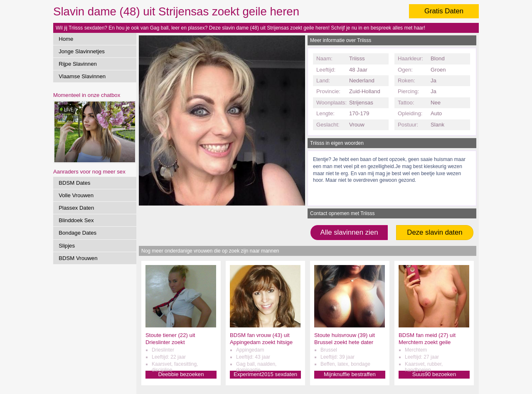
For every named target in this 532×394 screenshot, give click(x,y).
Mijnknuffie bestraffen (350, 374)
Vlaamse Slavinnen (82, 76)
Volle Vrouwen (76, 195)
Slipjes (67, 246)
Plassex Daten (76, 208)
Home (66, 39)
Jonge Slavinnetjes (82, 51)
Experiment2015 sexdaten (265, 374)
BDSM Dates (74, 183)
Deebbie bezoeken (181, 374)
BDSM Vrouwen (78, 258)
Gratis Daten (444, 11)
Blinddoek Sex (76, 220)
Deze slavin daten (435, 232)
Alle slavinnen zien (349, 232)
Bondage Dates (78, 233)
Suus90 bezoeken (434, 374)
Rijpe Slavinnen (78, 64)
